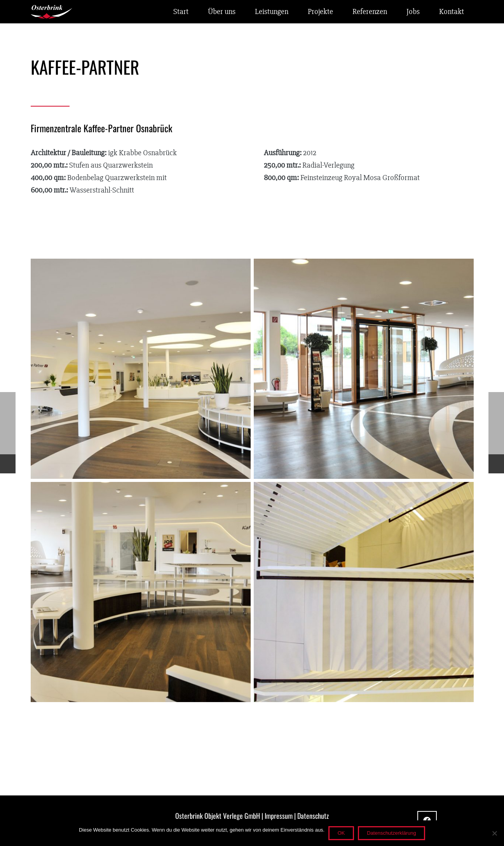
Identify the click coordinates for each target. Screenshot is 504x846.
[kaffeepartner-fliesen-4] (141, 369)
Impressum (279, 816)
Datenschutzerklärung (391, 833)
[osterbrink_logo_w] (51, 12)
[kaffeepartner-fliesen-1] (364, 592)
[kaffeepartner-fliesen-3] (364, 369)
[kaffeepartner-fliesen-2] (141, 592)
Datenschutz (313, 816)
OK (341, 833)
